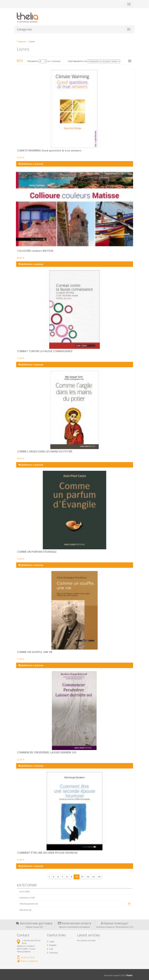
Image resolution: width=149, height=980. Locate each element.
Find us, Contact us (29, 961)
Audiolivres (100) (27, 898)
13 (93, 877)
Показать (33, 61)
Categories (24, 29)
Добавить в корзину (31, 164)
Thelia (129, 975)
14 (99, 877)
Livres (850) (24, 892)
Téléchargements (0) (29, 904)
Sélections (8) (25, 910)
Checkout (53, 953)
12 (88, 877)
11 (82, 877)
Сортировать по (77, 61)
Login (52, 941)
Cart (51, 949)
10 (77, 877)
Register (53, 945)
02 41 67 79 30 (28, 958)
